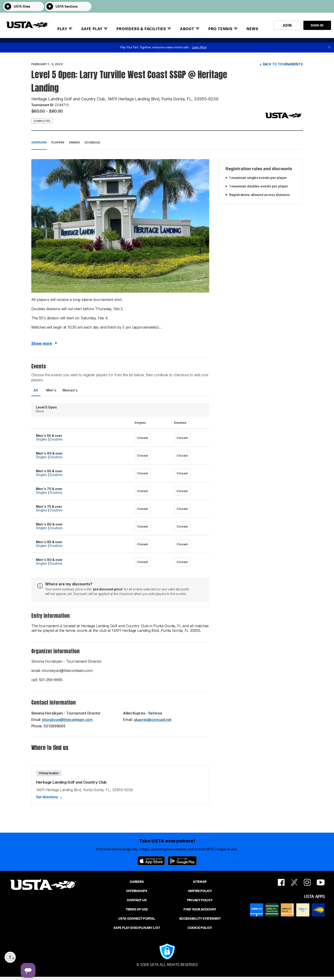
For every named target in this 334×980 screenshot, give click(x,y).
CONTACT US (137, 900)
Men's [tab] (51, 390)
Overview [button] (39, 142)
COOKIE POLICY (200, 928)
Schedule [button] (92, 142)
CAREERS (137, 882)
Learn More (199, 47)
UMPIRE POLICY (200, 891)
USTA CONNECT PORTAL (137, 919)
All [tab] (36, 390)
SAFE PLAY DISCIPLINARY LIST (137, 928)
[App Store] (151, 861)
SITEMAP (200, 882)
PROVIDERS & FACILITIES (141, 29)
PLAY (62, 29)
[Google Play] (182, 861)
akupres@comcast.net (152, 720)
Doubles (56, 439)
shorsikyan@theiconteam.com (67, 720)
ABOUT (187, 29)
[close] (329, 48)
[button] (325, 6)
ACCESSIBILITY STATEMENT (200, 919)
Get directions (47, 797)
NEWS (252, 29)
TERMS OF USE (137, 909)
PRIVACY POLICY (200, 900)
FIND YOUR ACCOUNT (200, 909)
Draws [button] (74, 142)
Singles (42, 439)
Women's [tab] (70, 390)
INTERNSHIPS (137, 891)
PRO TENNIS (220, 29)
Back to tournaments (283, 64)
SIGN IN (317, 25)
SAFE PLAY (92, 29)
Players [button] (58, 142)
